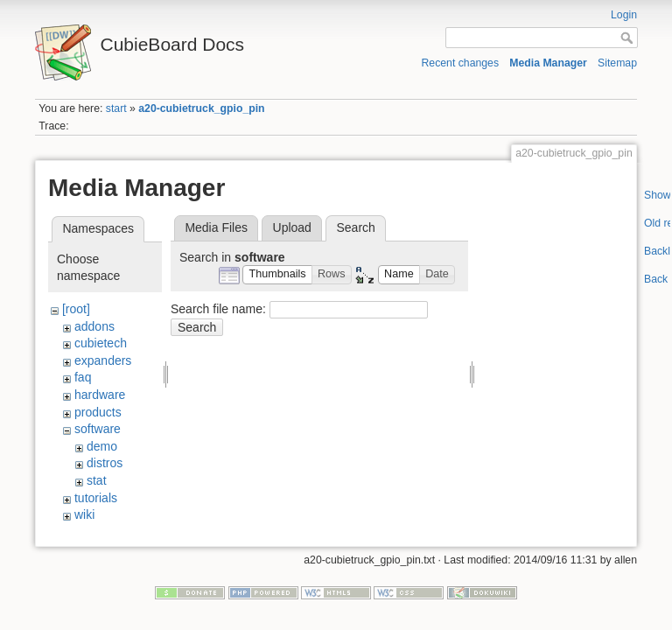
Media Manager (548, 63)
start (116, 108)
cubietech (101, 343)
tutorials (96, 498)
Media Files (216, 227)
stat (97, 480)
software (98, 429)
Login (624, 15)
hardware (100, 395)
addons (94, 326)
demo (102, 446)
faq (83, 377)
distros (105, 463)
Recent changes (461, 63)
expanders (103, 360)
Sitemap (617, 63)
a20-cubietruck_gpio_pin (201, 108)
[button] (277, 275)
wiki (84, 514)
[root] (76, 309)
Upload (292, 227)
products (98, 412)
